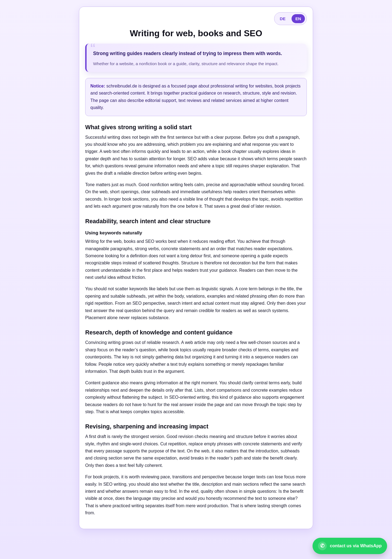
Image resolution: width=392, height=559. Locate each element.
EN (298, 19)
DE (283, 19)
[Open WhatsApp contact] (350, 546)
